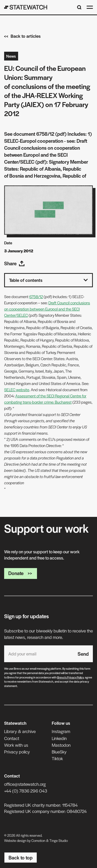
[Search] (79, 7)
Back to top (21, 858)
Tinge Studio (59, 840)
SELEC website (17, 390)
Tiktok (57, 758)
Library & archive (20, 731)
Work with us (16, 745)
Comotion (38, 840)
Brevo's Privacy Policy (70, 677)
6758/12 (36, 296)
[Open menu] (90, 7)
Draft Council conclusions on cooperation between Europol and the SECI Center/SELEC (47, 309)
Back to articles (22, 36)
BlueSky (59, 752)
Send (83, 654)
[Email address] (39, 654)
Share (14, 263)
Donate (21, 573)
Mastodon (61, 745)
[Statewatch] (26, 7)
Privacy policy (17, 752)
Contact (12, 738)
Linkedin (59, 738)
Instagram (61, 731)
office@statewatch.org (25, 784)
